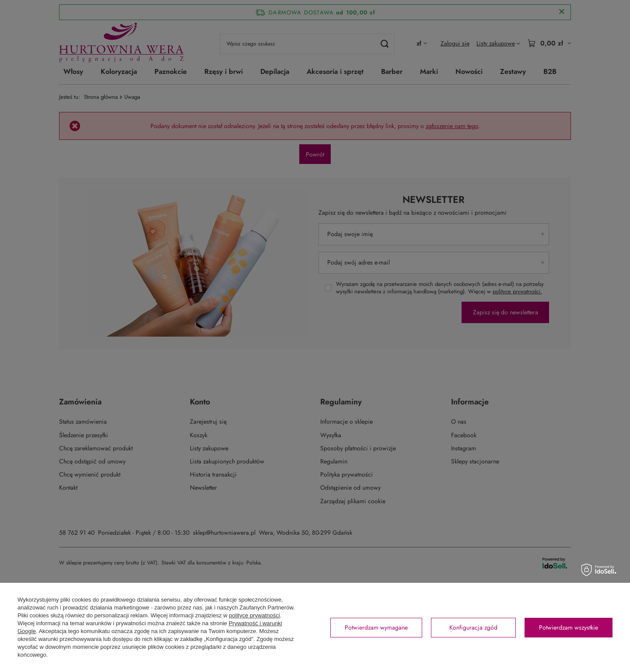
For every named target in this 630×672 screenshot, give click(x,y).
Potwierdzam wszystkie (569, 627)
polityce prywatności (254, 615)
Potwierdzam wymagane (376, 627)
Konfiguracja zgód (473, 627)
